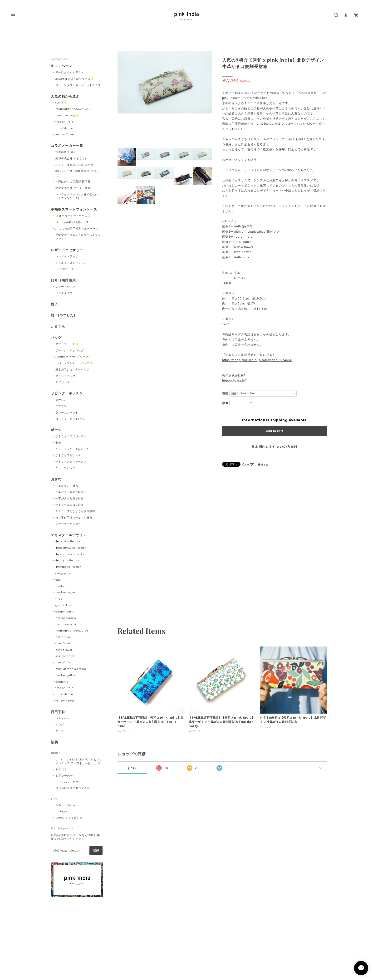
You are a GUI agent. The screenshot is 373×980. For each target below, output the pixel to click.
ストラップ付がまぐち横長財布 (75, 511)
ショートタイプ (65, 287)
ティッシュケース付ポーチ (73, 449)
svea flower (64, 643)
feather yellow (66, 675)
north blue (63, 637)
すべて (132, 768)
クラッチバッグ (65, 376)
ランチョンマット (67, 412)
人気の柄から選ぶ (65, 96)
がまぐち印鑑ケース (68, 455)
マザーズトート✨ (67, 344)
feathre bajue (65, 592)
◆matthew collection (71, 548)
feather (61, 586)
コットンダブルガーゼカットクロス (78, 85)
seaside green (65, 656)
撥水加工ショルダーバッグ (73, 369)
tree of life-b (64, 122)
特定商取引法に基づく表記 (73, 788)
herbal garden (66, 618)
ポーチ (56, 430)
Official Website (67, 805)
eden (59, 580)
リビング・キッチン (67, 393)
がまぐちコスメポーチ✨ (71, 436)
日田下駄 (58, 712)
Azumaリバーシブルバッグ (73, 357)
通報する (263, 465)
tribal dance (64, 128)
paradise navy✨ (67, 115)
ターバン (61, 400)
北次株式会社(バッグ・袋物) (74, 188)
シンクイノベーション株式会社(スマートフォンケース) (79, 196)
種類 (225, 394)
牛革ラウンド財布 (67, 486)
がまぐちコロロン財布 (70, 505)
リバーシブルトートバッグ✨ (74, 363)
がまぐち (58, 326)
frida (59, 599)
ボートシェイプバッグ (70, 350)
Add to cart (274, 431)
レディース (63, 718)
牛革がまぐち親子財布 (70, 498)
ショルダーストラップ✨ (71, 263)
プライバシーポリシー (70, 782)
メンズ (60, 725)
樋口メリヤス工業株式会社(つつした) (77, 173)
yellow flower (65, 134)
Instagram (63, 811)
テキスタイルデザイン (69, 535)
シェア (248, 465)
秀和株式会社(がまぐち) (71, 158)
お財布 (56, 479)
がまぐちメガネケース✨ (71, 462)
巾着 (58, 443)
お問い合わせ (64, 776)
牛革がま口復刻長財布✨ (71, 492)
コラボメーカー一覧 (67, 146)
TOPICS (61, 769)
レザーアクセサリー (67, 250)
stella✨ (61, 103)
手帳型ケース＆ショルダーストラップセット (78, 237)
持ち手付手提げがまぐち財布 (74, 518)
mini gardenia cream (71, 669)
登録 (96, 850)
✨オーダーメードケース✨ (73, 216)
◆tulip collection (68, 560)
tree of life (63, 662)
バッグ (56, 338)
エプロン (61, 406)
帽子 (54, 304)
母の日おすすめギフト (70, 72)
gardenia (62, 682)
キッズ (60, 731)
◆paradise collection (71, 554)
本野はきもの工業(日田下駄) (74, 181)
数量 (225, 403)
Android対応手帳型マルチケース (77, 229)
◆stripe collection (69, 567)
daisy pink (63, 573)
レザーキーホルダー (68, 524)
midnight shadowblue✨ (74, 109)
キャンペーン (62, 66)
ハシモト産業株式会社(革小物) (75, 165)
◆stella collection (68, 541)
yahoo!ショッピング (69, 818)
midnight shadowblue (72, 631)
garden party (65, 612)
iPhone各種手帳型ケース (72, 222)
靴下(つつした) (63, 315)
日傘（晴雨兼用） (65, 280)
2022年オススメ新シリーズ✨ (75, 79)
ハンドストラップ (67, 256)
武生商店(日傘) (65, 152)
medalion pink (66, 624)
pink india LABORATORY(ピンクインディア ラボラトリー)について (79, 761)
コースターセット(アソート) (74, 419)
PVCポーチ (63, 382)
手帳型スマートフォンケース (74, 209)
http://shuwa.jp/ (234, 381)
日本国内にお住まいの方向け (275, 447)
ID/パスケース (65, 269)
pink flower (64, 650)
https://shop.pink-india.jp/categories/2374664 (257, 360)
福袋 (54, 742)
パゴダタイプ (64, 293)
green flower (65, 605)
